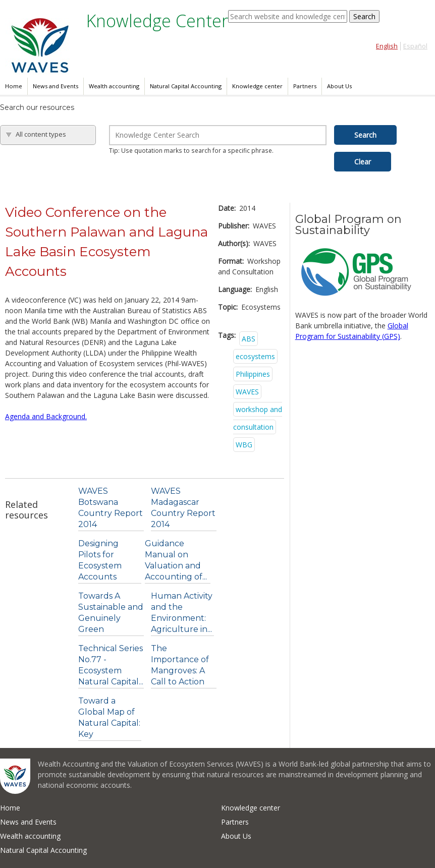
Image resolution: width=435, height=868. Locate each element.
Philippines (253, 374)
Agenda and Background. (46, 416)
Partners (305, 86)
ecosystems (255, 356)
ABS (249, 339)
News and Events (56, 86)
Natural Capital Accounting (186, 86)
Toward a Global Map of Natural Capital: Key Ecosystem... (109, 723)
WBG (244, 445)
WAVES (247, 392)
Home (14, 86)
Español (415, 46)
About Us (339, 86)
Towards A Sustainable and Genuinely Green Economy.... (111, 618)
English (387, 46)
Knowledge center (257, 86)
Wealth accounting (114, 86)
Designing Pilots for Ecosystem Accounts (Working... (100, 566)
